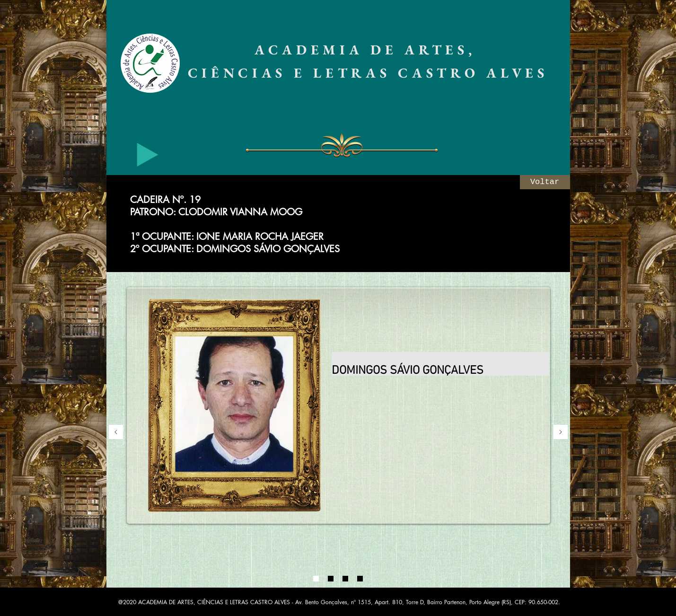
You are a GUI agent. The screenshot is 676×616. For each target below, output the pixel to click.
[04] (360, 579)
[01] (316, 579)
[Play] (148, 155)
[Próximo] (561, 433)
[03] (345, 579)
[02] (331, 579)
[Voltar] (545, 182)
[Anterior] (116, 433)
